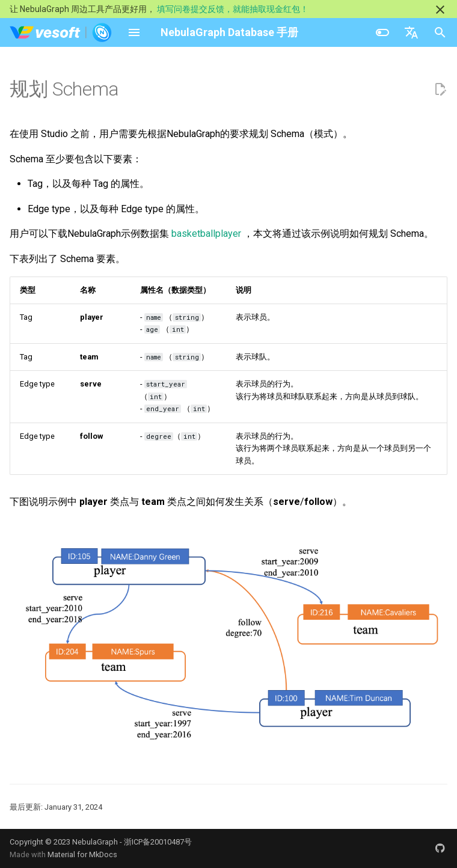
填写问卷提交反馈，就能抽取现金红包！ (233, 9)
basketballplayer (206, 234)
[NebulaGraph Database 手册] (61, 32)
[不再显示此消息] (440, 10)
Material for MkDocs (82, 854)
